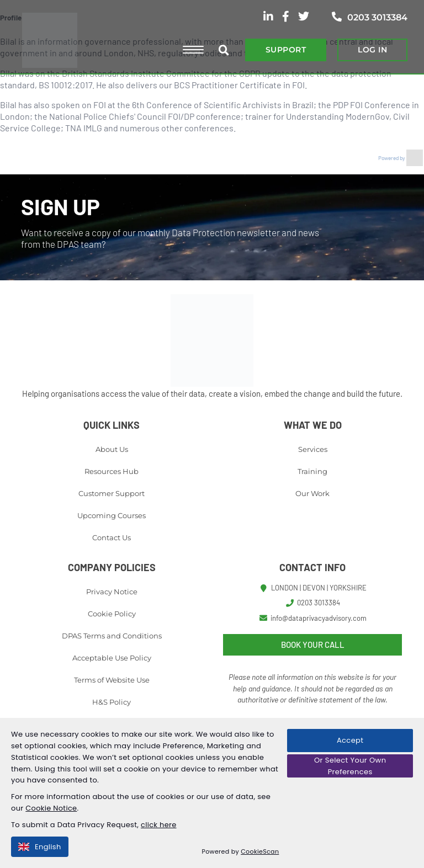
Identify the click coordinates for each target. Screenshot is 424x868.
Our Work (312, 493)
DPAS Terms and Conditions (112, 636)
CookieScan (260, 851)
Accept (350, 740)
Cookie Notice (51, 808)
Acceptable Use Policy (112, 658)
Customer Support (112, 493)
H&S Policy (112, 702)
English (40, 847)
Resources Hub (112, 471)
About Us (112, 449)
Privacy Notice (112, 592)
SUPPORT (286, 50)
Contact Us (112, 537)
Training (312, 471)
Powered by (401, 158)
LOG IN (372, 50)
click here (159, 825)
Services (313, 449)
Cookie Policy (112, 614)
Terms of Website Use (112, 680)
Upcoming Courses (112, 515)
